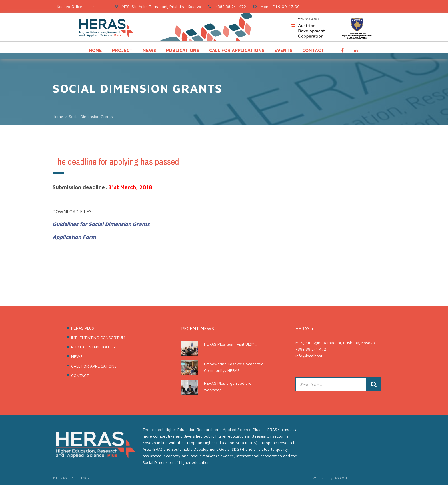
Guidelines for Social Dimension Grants (101, 224)
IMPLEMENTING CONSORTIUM (98, 337)
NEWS (149, 50)
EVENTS (283, 50)
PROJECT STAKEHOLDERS (94, 347)
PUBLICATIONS (183, 50)
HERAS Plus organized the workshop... (228, 386)
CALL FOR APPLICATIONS (237, 50)
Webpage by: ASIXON (330, 478)
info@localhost (309, 356)
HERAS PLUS (83, 328)
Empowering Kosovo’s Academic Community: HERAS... (234, 367)
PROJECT (122, 50)
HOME (95, 50)
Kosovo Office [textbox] (70, 6)
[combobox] (76, 6)
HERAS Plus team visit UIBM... (231, 344)
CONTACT (313, 50)
